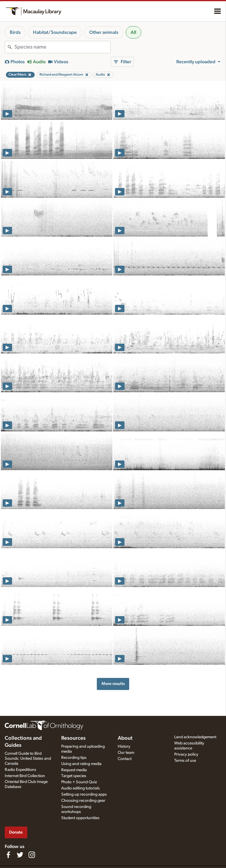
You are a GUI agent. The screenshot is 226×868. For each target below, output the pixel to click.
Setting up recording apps (84, 794)
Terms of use (185, 761)
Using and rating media (81, 764)
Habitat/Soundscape (55, 32)
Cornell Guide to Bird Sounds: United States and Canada (28, 759)
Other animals (104, 32)
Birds (15, 32)
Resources (73, 738)
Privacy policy (186, 754)
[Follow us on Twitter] (20, 855)
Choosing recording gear (83, 801)
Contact (125, 759)
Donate (16, 832)
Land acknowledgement (195, 737)
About (125, 738)
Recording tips (74, 758)
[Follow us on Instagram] (32, 855)
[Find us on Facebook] (8, 855)
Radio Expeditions (20, 770)
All (133, 32)
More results (113, 684)
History (124, 746)
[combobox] (62, 47)
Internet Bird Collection (25, 776)
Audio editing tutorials (80, 788)
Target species (74, 776)
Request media (74, 770)
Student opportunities (80, 818)
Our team (126, 753)
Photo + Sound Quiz (79, 782)
